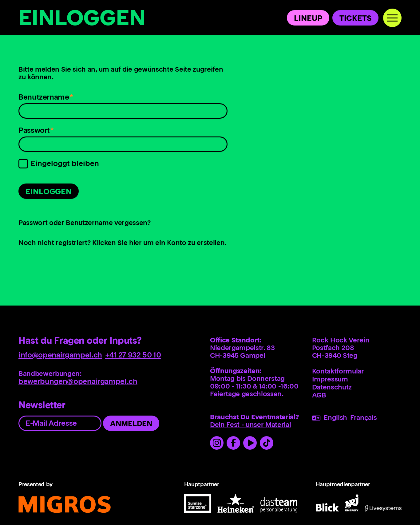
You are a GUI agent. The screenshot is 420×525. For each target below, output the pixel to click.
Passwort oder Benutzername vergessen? (85, 223)
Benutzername (46, 99)
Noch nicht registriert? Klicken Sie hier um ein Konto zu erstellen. (122, 243)
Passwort (37, 132)
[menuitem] (357, 371)
